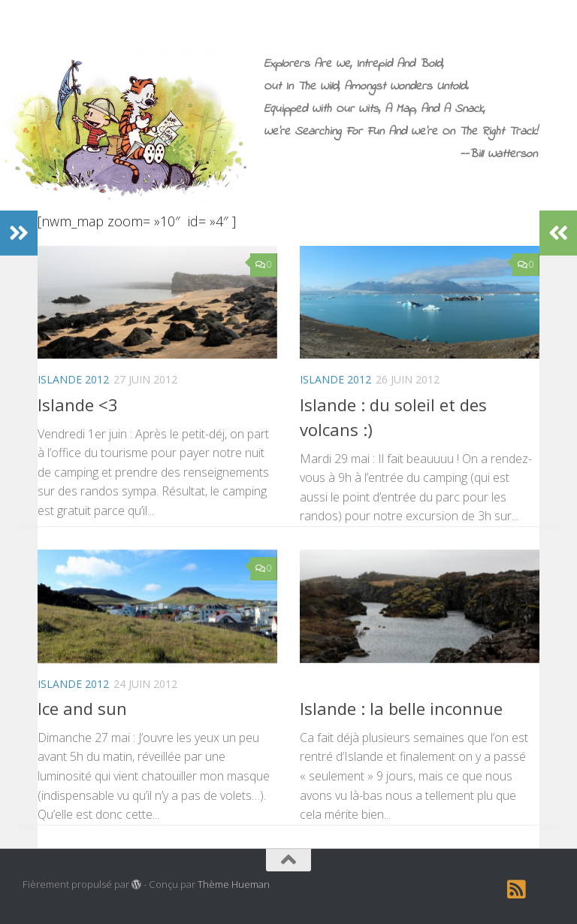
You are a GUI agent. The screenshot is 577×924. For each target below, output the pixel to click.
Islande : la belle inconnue (401, 708)
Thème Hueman (234, 884)
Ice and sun (82, 708)
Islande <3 (78, 404)
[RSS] (517, 889)
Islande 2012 (73, 379)
